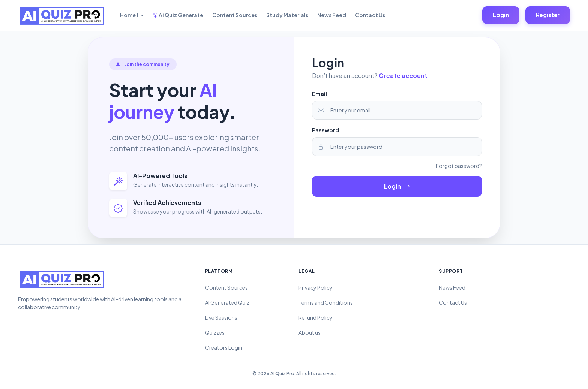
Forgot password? (459, 166)
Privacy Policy (316, 287)
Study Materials (287, 15)
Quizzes (215, 332)
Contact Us (370, 15)
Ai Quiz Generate (178, 15)
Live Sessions (221, 317)
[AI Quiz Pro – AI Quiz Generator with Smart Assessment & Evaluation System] (61, 15)
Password (325, 130)
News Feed (332, 15)
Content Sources (235, 15)
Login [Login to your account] (501, 15)
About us (310, 332)
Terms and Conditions (326, 302)
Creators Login (224, 347)
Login (397, 186)
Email (319, 94)
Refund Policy (316, 317)
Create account (403, 76)
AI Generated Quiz (227, 302)
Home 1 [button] (130, 15)
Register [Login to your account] (548, 15)
